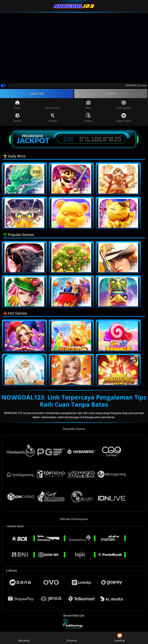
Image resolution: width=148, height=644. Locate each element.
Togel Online (124, 118)
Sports (17, 118)
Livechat (120, 638)
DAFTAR (37, 94)
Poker (88, 118)
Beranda (24, 638)
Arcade (53, 118)
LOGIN (111, 94)
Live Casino (124, 105)
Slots (88, 105)
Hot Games (53, 105)
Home (17, 105)
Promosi (72, 638)
